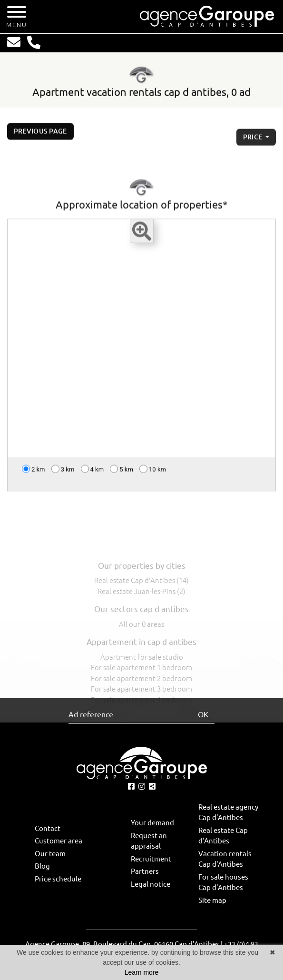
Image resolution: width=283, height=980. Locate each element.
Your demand (152, 823)
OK (203, 714)
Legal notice (151, 884)
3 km (63, 472)
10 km (153, 472)
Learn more (142, 972)
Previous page (40, 134)
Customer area (59, 841)
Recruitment (151, 859)
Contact (48, 828)
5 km (122, 472)
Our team (50, 854)
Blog (42, 866)
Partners (145, 871)
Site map (212, 900)
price (254, 143)
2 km (34, 472)
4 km (93, 472)
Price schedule (58, 879)
